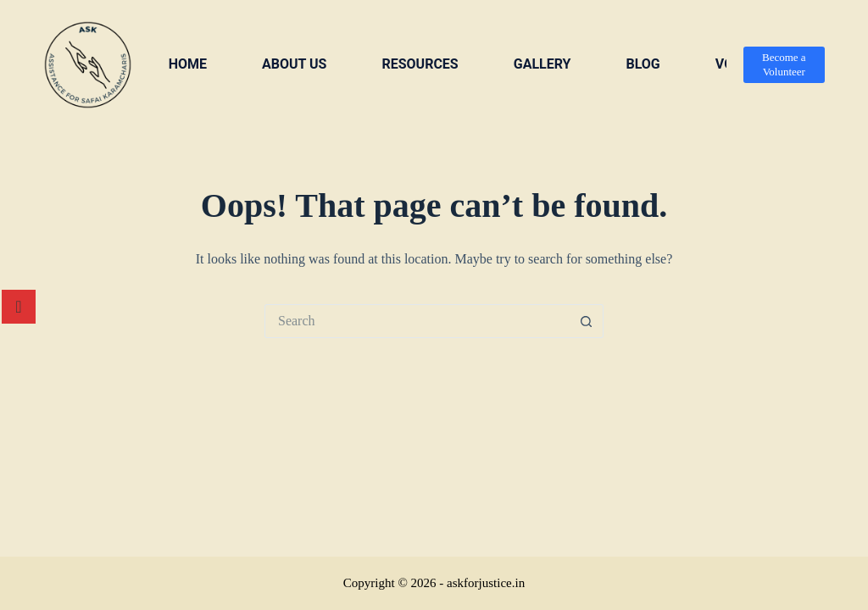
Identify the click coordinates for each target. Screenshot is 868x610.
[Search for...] (417, 321)
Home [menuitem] (188, 64)
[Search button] (587, 321)
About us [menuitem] (294, 64)
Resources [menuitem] (420, 64)
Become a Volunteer (784, 64)
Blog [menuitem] (643, 64)
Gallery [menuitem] (542, 64)
